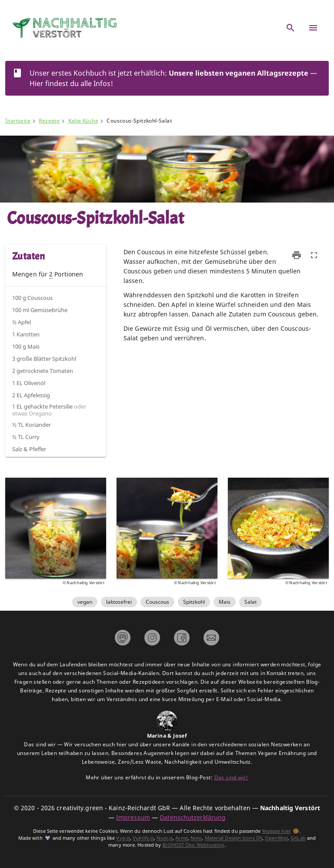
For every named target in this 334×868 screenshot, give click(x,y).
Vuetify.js (143, 838)
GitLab (298, 838)
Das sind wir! (231, 777)
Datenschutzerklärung (193, 817)
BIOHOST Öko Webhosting (193, 845)
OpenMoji (276, 838)
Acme (181, 838)
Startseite (18, 121)
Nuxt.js (165, 838)
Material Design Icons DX (234, 838)
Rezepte (49, 121)
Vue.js (123, 838)
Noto (196, 838)
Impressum (133, 817)
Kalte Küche (83, 121)
